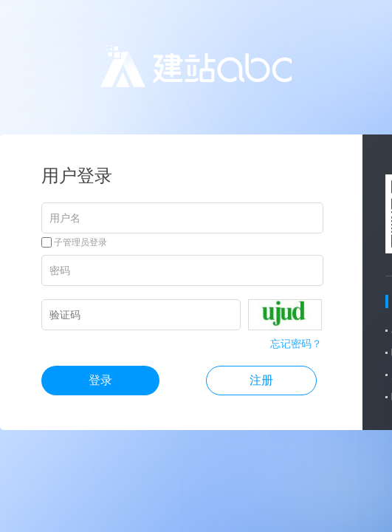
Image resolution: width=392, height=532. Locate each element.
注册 (261, 380)
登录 (100, 380)
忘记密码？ (296, 344)
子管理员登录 (74, 242)
